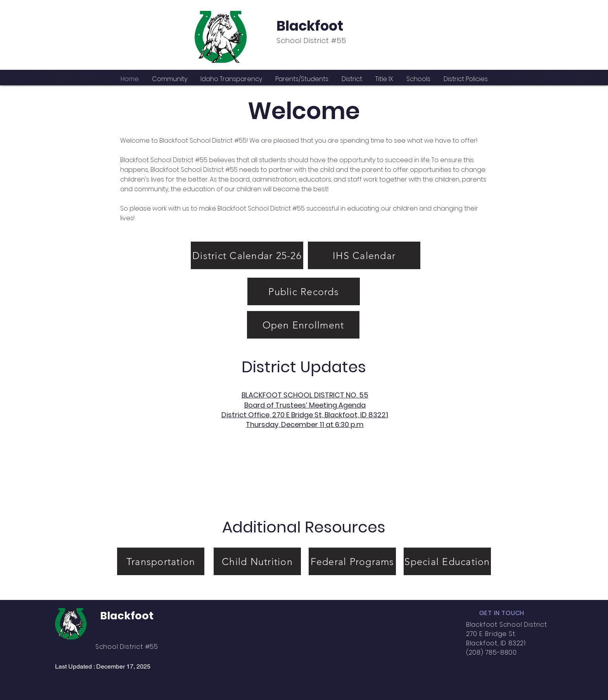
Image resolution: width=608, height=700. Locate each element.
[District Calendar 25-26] (247, 255)
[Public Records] (304, 291)
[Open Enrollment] (303, 325)
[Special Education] (447, 561)
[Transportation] (161, 561)
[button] (170, 79)
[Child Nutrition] (257, 561)
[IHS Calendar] (364, 255)
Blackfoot (310, 26)
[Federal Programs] (352, 561)
